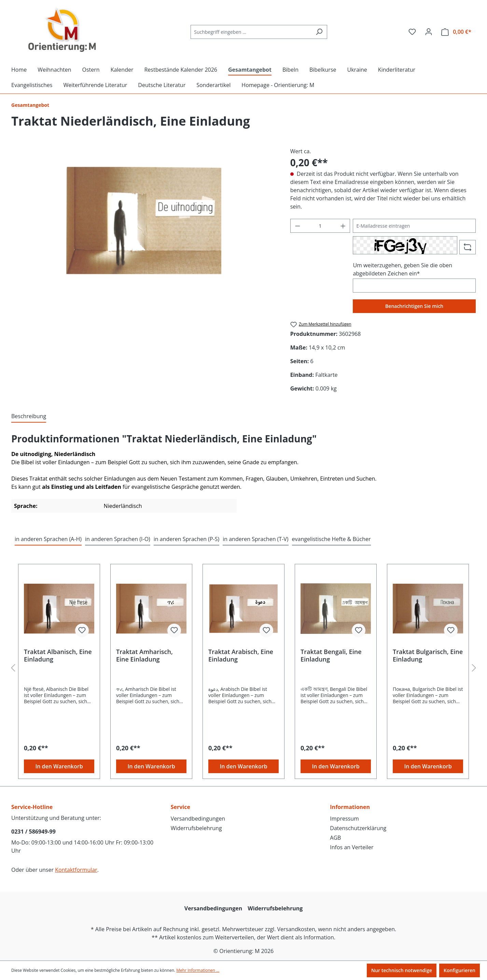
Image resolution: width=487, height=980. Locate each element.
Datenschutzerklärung (358, 828)
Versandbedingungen (198, 819)
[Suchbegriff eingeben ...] (251, 32)
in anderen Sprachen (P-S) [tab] (186, 539)
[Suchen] (319, 32)
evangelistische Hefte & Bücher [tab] (331, 539)
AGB (335, 838)
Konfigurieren (460, 970)
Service (180, 807)
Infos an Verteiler (352, 847)
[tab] (29, 416)
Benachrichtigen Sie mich (414, 306)
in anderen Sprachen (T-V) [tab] (255, 539)
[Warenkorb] (456, 32)
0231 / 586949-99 (33, 832)
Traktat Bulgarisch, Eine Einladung (428, 655)
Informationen (350, 807)
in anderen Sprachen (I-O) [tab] (118, 539)
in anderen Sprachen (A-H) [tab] (48, 539)
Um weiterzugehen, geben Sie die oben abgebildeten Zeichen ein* (402, 269)
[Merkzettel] (412, 32)
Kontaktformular (76, 870)
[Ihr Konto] (429, 32)
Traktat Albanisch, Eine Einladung (58, 655)
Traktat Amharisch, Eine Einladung (144, 655)
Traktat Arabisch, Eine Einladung (241, 655)
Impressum (344, 819)
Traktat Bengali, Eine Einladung (331, 655)
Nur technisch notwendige (402, 970)
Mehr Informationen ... (198, 970)
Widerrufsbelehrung (196, 828)
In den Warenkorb (59, 766)
